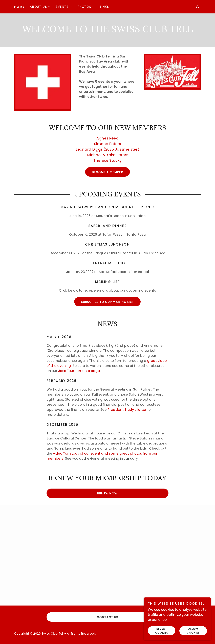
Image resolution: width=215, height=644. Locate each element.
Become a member (107, 172)
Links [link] (105, 7)
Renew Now (107, 493)
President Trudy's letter (127, 410)
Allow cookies (193, 631)
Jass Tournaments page (79, 371)
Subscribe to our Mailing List (107, 302)
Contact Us (107, 617)
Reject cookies (162, 631)
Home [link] (19, 7)
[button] (40, 7)
